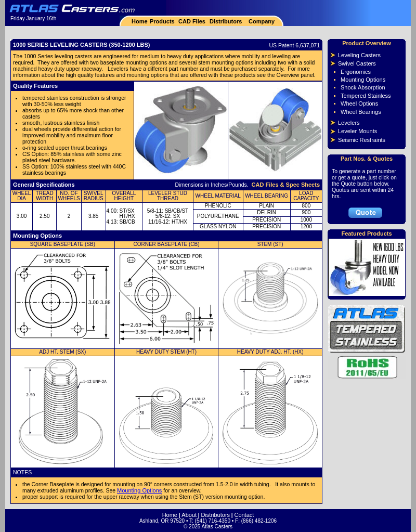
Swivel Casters (357, 63)
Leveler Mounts (357, 131)
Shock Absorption (363, 87)
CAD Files (192, 21)
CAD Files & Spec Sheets (286, 185)
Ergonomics (356, 72)
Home (140, 21)
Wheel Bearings (361, 112)
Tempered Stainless (366, 96)
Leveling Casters (359, 55)
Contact (244, 515)
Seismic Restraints (362, 140)
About (189, 515)
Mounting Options (139, 490)
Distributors (226, 21)
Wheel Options (359, 103)
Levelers (349, 123)
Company (261, 21)
